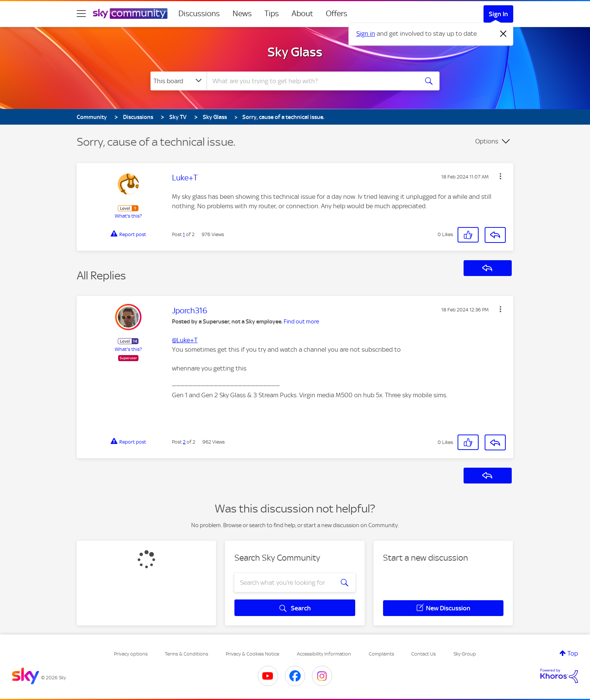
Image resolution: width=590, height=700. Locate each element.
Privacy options (131, 654)
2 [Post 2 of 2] (184, 442)
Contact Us (423, 654)
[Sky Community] (130, 14)
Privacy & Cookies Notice (252, 654)
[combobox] (312, 81)
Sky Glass (295, 52)
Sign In (498, 14)
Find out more (301, 322)
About (302, 14)
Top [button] (573, 653)
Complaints (381, 654)
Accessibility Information (324, 654)
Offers (337, 14)
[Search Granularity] (179, 81)
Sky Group (465, 654)
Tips (272, 14)
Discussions (199, 14)
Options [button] (487, 141)
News (242, 14)
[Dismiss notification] (503, 34)
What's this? (128, 216)
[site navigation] (81, 14)
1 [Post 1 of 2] (184, 234)
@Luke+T (185, 340)
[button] (500, 176)
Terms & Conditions (186, 654)
